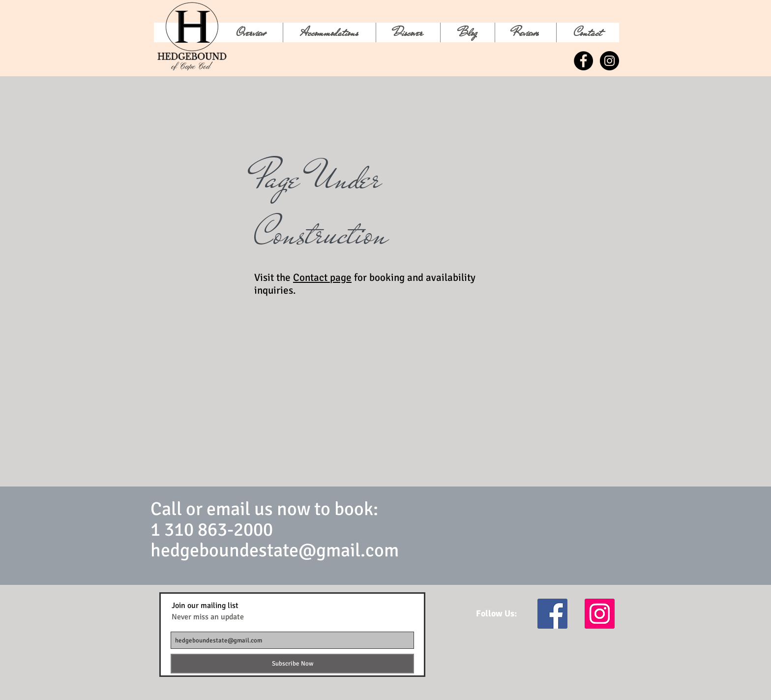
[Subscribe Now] (292, 664)
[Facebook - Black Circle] (583, 61)
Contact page (322, 277)
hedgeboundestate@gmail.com (275, 550)
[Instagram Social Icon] (600, 614)
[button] (408, 32)
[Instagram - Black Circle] (609, 61)
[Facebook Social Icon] (552, 614)
